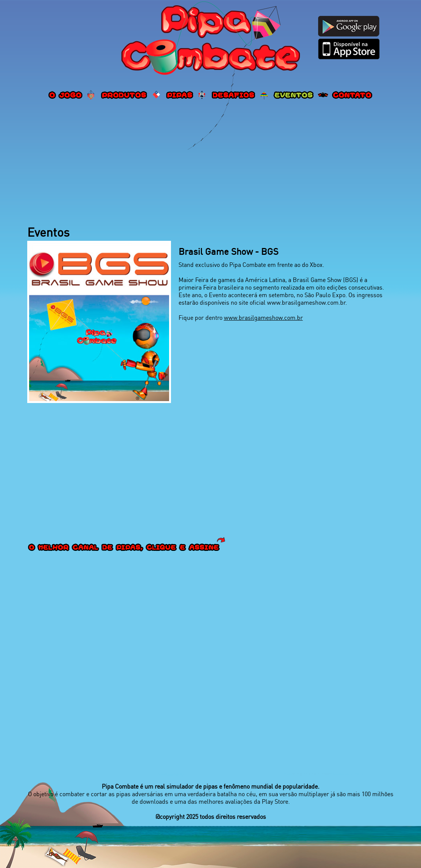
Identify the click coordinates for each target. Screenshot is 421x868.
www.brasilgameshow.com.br (263, 318)
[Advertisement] (211, 164)
